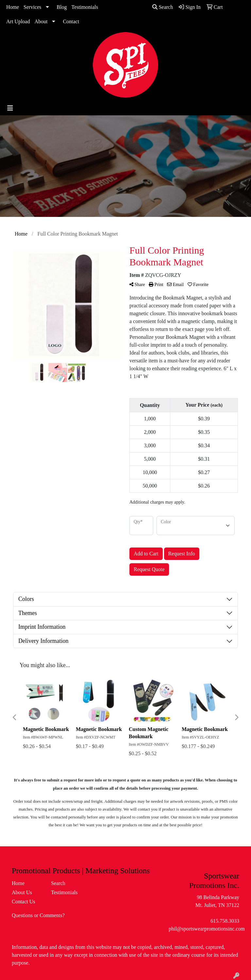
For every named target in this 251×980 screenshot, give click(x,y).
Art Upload (18, 21)
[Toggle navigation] (10, 108)
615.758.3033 (225, 921)
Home (13, 7)
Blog (62, 7)
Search (163, 7)
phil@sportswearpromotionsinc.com (207, 929)
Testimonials (85, 7)
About (41, 21)
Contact (71, 21)
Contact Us (24, 902)
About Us (22, 892)
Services (32, 7)
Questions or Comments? (38, 915)
